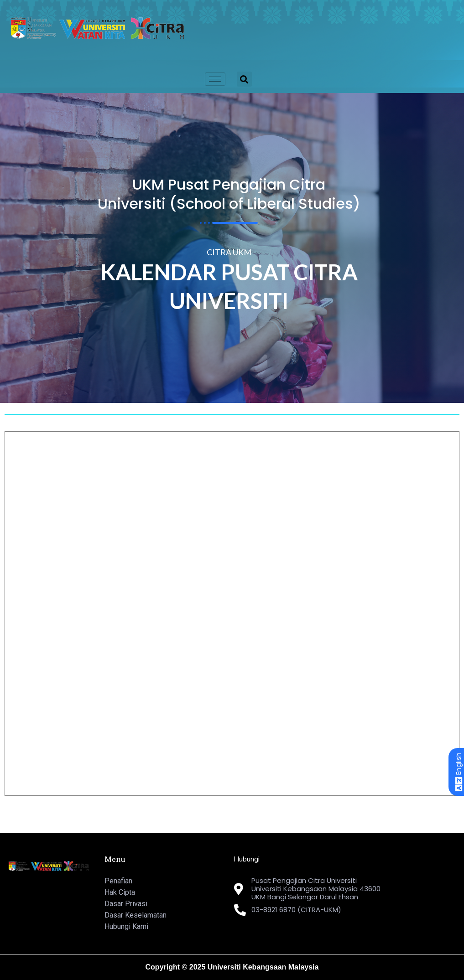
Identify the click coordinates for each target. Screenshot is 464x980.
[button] (244, 79)
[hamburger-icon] (215, 79)
